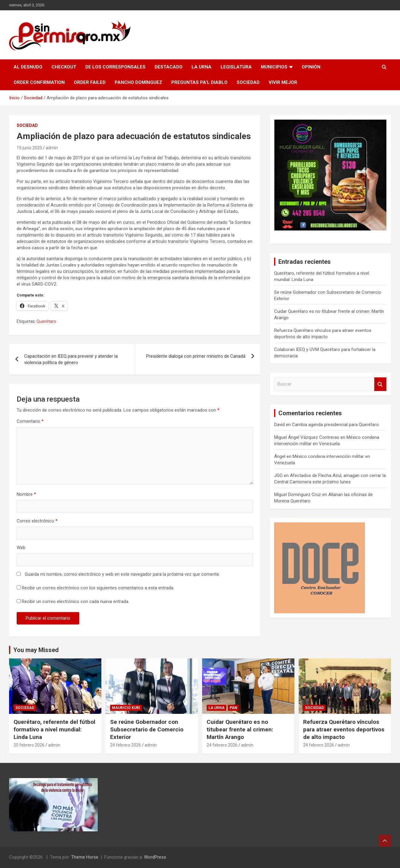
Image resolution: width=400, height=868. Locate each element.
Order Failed (90, 82)
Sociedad (248, 82)
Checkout (64, 67)
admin (52, 148)
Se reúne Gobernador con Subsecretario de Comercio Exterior (147, 729)
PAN (233, 708)
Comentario (30, 421)
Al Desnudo (28, 67)
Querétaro (46, 321)
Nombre (26, 494)
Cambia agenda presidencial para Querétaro (335, 425)
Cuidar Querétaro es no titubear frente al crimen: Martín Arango (240, 729)
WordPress (155, 857)
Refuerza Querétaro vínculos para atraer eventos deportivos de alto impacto (344, 729)
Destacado (169, 67)
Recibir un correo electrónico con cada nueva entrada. (75, 601)
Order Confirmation (39, 82)
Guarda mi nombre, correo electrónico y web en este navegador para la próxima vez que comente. (122, 574)
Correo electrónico (37, 521)
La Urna (202, 67)
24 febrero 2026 (126, 745)
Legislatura (236, 67)
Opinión (311, 67)
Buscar (380, 384)
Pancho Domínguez (138, 82)
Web (21, 548)
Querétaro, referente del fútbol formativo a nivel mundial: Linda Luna (54, 729)
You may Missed (36, 650)
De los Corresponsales (115, 67)
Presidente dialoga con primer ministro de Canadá (196, 356)
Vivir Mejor (283, 82)
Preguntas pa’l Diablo (199, 82)
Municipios (274, 67)
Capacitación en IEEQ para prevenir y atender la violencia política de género (71, 359)
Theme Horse (85, 857)
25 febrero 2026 (29, 745)
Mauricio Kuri (126, 708)
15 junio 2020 (29, 148)
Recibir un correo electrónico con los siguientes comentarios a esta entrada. (98, 588)
